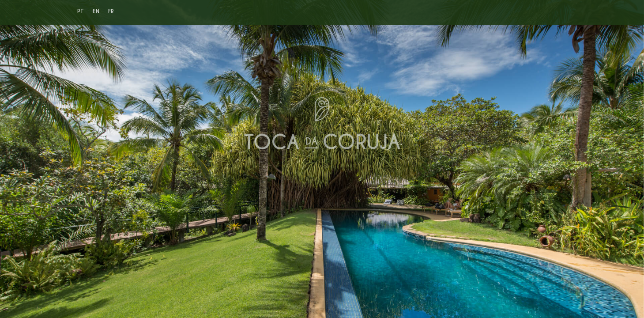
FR (111, 11)
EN (96, 11)
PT (81, 11)
